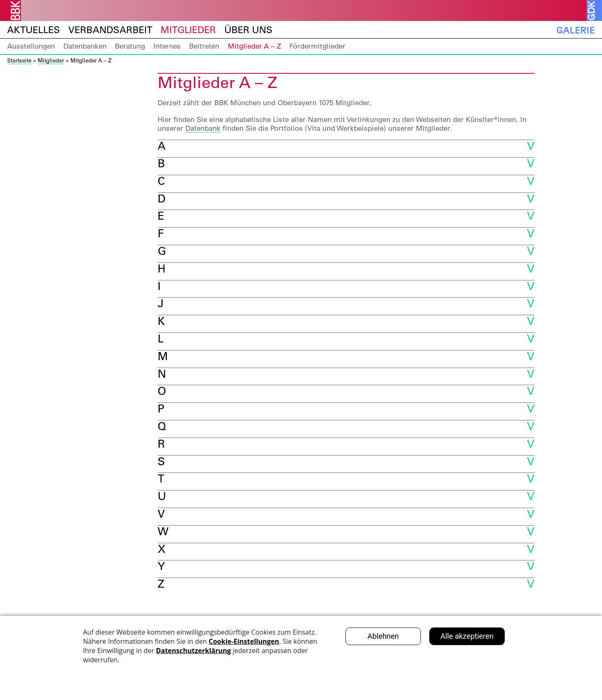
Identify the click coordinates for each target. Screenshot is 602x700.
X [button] (162, 549)
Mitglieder (188, 30)
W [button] (163, 531)
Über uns (248, 30)
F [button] (161, 233)
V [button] (161, 514)
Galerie (576, 30)
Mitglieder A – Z (254, 46)
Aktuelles (34, 30)
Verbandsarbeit (110, 30)
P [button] (161, 408)
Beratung (130, 46)
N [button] (162, 374)
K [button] (161, 321)
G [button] (162, 251)
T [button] (161, 478)
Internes (167, 46)
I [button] (159, 286)
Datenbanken (85, 46)
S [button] (161, 461)
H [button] (162, 268)
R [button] (161, 444)
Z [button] (161, 584)
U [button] (162, 496)
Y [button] (161, 566)
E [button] (161, 216)
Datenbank (203, 128)
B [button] (161, 163)
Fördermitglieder (317, 46)
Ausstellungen (31, 46)
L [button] (161, 338)
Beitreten (204, 46)
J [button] (161, 303)
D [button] (162, 198)
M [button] (163, 356)
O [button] (162, 391)
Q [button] (162, 426)
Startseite (19, 60)
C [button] (161, 181)
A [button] (162, 146)
